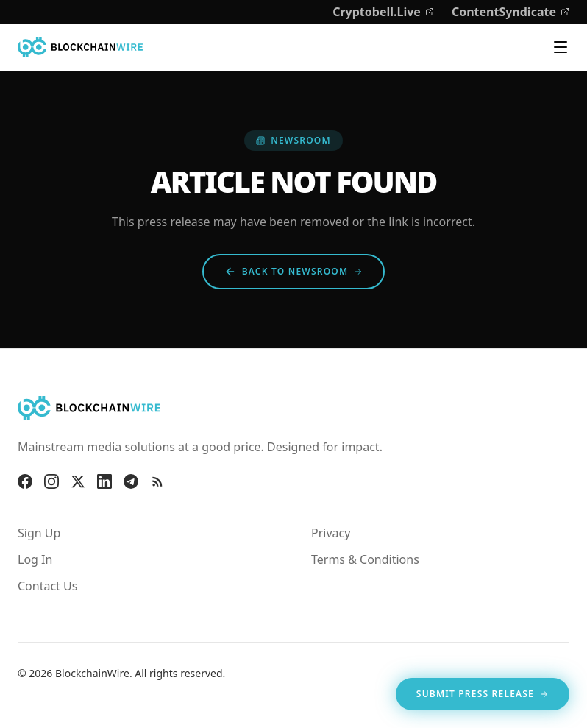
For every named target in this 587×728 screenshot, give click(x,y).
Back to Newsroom (294, 271)
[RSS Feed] (157, 481)
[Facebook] (25, 481)
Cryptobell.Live (383, 12)
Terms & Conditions (365, 559)
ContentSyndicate (510, 12)
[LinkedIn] (104, 481)
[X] (78, 481)
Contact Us (47, 586)
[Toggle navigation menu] (561, 47)
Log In (35, 559)
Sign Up (39, 533)
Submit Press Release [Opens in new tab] (482, 697)
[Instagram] (51, 481)
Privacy (331, 533)
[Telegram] (131, 481)
